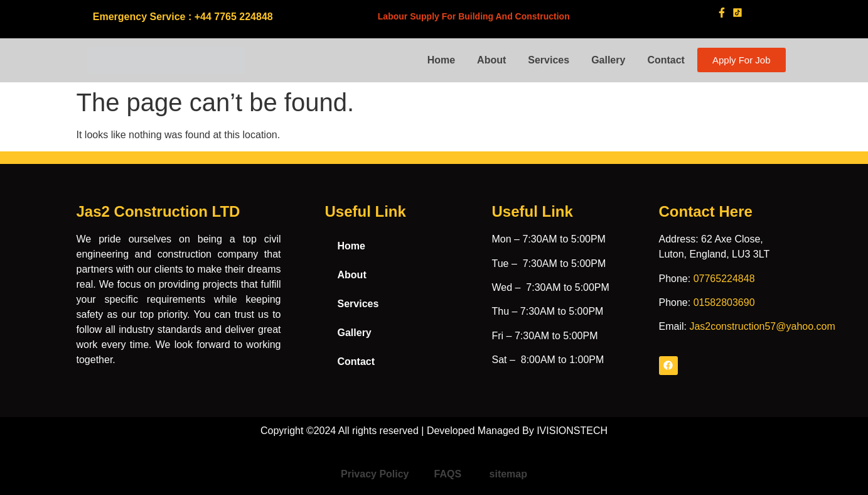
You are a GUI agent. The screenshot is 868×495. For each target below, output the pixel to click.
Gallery (608, 60)
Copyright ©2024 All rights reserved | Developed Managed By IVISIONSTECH (434, 431)
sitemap (508, 474)
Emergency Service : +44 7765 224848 (183, 17)
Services (549, 60)
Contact (666, 60)
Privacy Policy (375, 474)
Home (441, 60)
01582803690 (724, 302)
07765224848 (724, 279)
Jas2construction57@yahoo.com (762, 326)
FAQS (449, 474)
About (491, 60)
